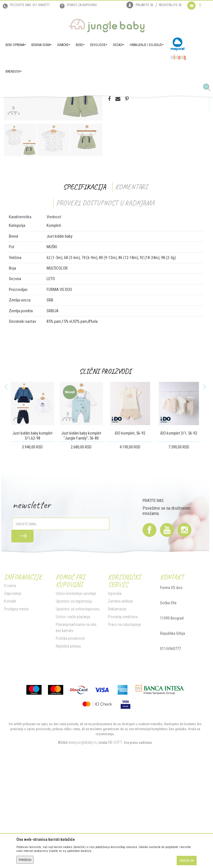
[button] (209, 88)
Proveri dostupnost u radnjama (104, 302)
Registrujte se (170, 5)
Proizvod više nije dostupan (136, 173)
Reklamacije (116, 708)
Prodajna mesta (15, 708)
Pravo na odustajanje (124, 723)
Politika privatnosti (69, 737)
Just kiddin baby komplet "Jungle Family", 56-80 (80, 534)
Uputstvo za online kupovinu (77, 708)
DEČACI (56, 105)
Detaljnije (25, 860)
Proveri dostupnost (132, 151)
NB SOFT (114, 841)
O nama (9, 684)
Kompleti (71, 105)
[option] (52, 170)
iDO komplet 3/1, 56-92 (178, 532)
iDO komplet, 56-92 (129, 532)
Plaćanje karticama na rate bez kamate (78, 726)
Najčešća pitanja (67, 745)
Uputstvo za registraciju (73, 700)
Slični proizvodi (105, 470)
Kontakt (9, 700)
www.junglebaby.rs (82, 841)
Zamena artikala (120, 700)
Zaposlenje (11, 692)
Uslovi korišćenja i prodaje (75, 692)
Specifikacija (84, 285)
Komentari (130, 285)
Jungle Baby (11, 105)
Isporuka (114, 692)
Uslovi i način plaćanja (72, 715)
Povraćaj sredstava (122, 715)
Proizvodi (30, 105)
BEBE (44, 105)
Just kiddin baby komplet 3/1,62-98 (31, 534)
